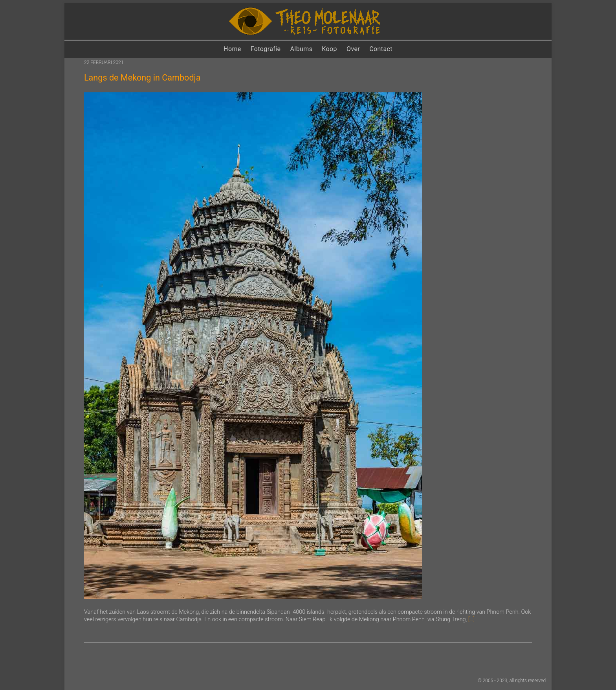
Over (353, 49)
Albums (302, 49)
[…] (471, 619)
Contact (381, 49)
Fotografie (266, 49)
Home (232, 49)
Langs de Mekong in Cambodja (142, 78)
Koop (329, 49)
